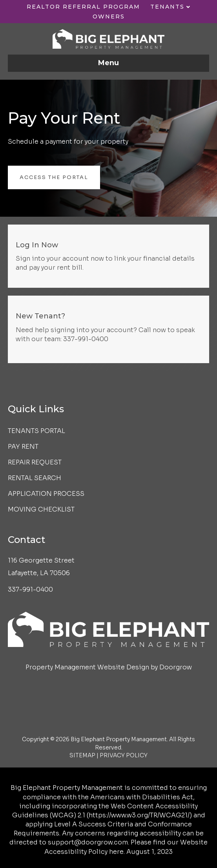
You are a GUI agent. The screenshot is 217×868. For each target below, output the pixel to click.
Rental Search (35, 478)
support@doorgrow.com (88, 842)
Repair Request (35, 462)
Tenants (167, 7)
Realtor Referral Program (83, 7)
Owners (109, 16)
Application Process (46, 494)
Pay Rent (23, 447)
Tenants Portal (36, 431)
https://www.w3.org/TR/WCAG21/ (139, 815)
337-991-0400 (86, 339)
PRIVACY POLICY (124, 755)
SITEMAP (82, 755)
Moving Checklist (41, 509)
